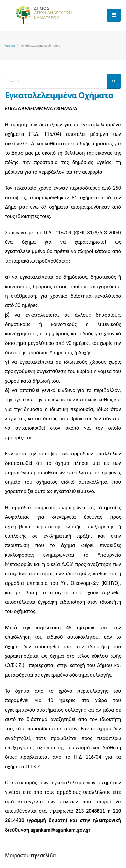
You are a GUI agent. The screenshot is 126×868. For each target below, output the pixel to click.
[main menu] (114, 15)
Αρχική (10, 45)
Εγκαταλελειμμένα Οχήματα (59, 95)
